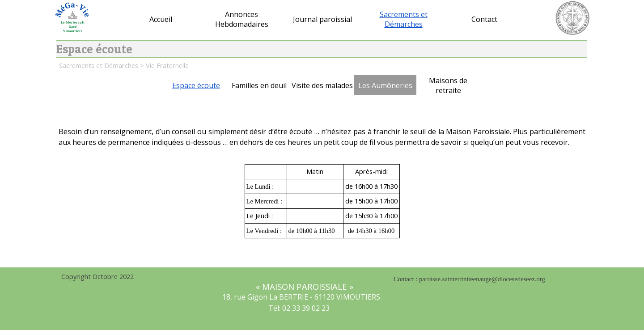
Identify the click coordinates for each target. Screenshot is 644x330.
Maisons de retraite (448, 85)
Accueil (161, 19)
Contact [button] (484, 19)
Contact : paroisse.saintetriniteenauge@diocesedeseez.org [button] (469, 279)
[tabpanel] (322, 142)
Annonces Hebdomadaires (242, 19)
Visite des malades (322, 85)
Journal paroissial (322, 19)
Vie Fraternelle (167, 65)
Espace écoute (196, 85)
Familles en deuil (259, 85)
